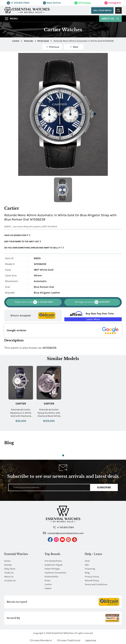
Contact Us (10, 581)
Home (7, 561)
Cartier (21, 404)
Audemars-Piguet (54, 565)
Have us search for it (17, 235)
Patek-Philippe (52, 569)
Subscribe (104, 487)
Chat (87, 561)
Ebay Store (10, 569)
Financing (90, 569)
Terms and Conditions (96, 584)
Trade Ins (9, 573)
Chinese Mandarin (41, 640)
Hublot (48, 588)
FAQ (87, 565)
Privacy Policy (92, 577)
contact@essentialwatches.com (63, 533)
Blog (87, 573)
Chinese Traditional (69, 640)
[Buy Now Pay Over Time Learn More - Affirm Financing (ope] (93, 316)
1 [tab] (63, 455)
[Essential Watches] (27, 10)
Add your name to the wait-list (23, 241)
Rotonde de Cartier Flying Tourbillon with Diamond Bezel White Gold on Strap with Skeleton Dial (49, 413)
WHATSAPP (92, 302)
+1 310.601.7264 (18, 3)
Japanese (91, 640)
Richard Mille (51, 577)
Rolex (47, 581)
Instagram (113, 3)
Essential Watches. (63, 633)
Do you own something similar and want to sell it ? (34, 248)
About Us (110, 18)
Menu (14, 19)
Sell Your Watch (102, 10)
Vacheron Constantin (55, 573)
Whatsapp (83, 3)
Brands (8, 565)
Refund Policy (92, 581)
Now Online (52, 3)
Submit (118, 10)
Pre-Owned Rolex (53, 561)
